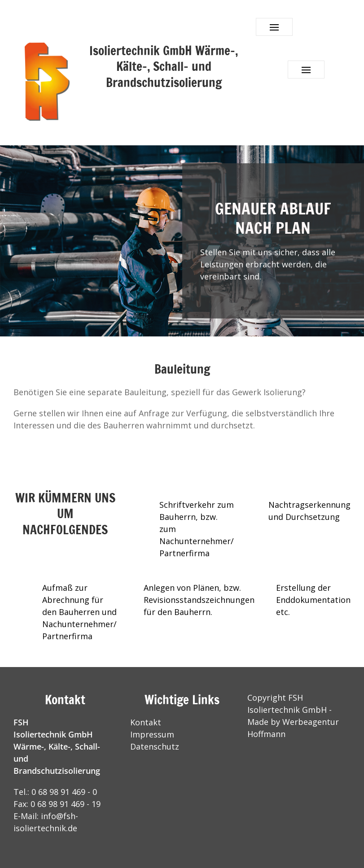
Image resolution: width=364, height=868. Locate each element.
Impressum (152, 734)
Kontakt (146, 722)
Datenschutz (155, 746)
